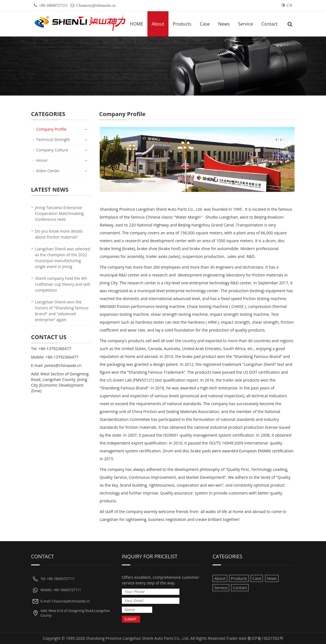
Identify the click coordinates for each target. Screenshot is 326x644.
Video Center (48, 171)
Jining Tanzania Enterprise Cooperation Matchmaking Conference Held (59, 213)
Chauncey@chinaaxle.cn (96, 5)
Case (205, 24)
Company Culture (52, 150)
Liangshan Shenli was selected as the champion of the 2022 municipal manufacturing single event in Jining (63, 258)
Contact (269, 24)
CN (289, 5)
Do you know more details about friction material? (59, 234)
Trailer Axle (236, 638)
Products (182, 24)
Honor (42, 160)
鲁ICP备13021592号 (265, 638)
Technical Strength (53, 140)
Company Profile (51, 129)
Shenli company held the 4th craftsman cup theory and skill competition (63, 284)
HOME (136, 24)
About (158, 24)
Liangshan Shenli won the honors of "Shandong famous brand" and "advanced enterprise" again (62, 311)
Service (246, 24)
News (224, 24)
